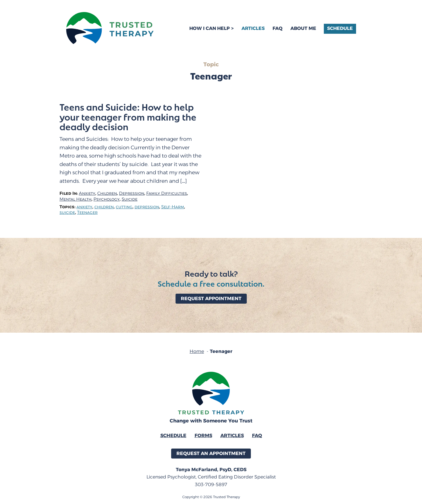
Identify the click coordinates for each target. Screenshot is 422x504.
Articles (253, 28)
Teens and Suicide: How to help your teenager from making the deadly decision (128, 117)
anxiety (84, 207)
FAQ (278, 28)
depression (147, 207)
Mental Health (75, 199)
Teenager (87, 213)
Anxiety (87, 193)
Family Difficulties (167, 193)
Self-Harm (173, 207)
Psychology (107, 199)
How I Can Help (210, 28)
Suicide (130, 199)
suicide (67, 213)
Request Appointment (211, 298)
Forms (203, 435)
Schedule (340, 28)
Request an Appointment (211, 453)
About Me (303, 28)
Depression (132, 193)
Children (107, 193)
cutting (124, 207)
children (104, 207)
